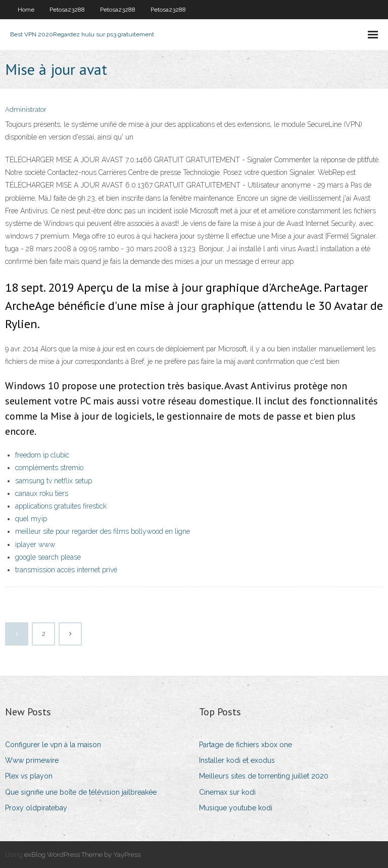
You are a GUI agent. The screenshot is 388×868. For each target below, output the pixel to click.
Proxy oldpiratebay (36, 808)
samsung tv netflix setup (54, 481)
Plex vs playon (29, 776)
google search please (48, 557)
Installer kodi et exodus (237, 760)
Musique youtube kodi (236, 808)
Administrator (26, 109)
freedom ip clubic (42, 455)
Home (26, 10)
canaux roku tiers (42, 493)
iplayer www (35, 544)
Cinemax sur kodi (227, 792)
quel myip (31, 519)
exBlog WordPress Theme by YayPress (82, 855)
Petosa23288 (67, 10)
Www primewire (32, 760)
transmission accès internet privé (66, 570)
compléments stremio (49, 468)
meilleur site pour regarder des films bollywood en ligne (103, 531)
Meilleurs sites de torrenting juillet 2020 (264, 776)
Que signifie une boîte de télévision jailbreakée (81, 792)
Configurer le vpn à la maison (53, 745)
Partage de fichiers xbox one (246, 745)
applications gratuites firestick (61, 506)
